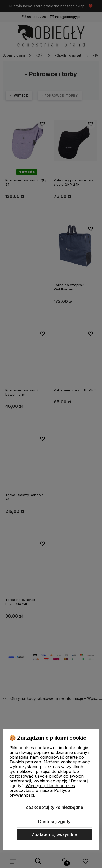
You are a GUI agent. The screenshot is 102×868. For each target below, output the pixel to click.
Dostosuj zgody (54, 822)
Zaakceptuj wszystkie (54, 834)
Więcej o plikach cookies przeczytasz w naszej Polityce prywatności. (42, 790)
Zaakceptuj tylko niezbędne (54, 807)
